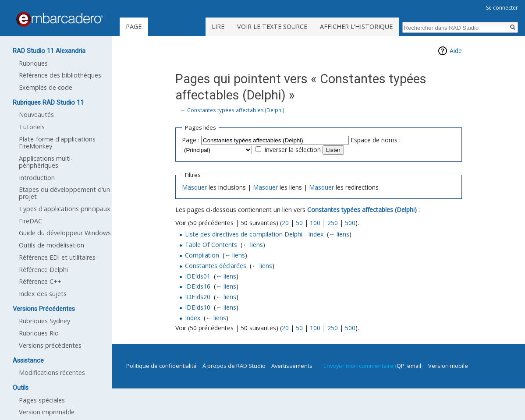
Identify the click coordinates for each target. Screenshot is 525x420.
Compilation (202, 255)
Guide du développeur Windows (65, 233)
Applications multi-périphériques (46, 162)
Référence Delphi (43, 270)
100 (315, 223)
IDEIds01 (198, 276)
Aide (456, 51)
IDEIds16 (198, 286)
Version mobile (448, 366)
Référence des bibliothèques (60, 75)
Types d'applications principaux (65, 209)
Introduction (37, 178)
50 (299, 223)
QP (401, 366)
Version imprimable (47, 412)
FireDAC (30, 221)
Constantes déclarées (216, 266)
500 (350, 223)
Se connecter (502, 8)
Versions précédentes (50, 345)
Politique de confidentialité (161, 366)
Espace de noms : (376, 140)
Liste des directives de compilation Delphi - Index (254, 234)
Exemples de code (46, 87)
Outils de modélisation (51, 245)
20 (285, 223)
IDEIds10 (198, 307)
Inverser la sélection (293, 150)
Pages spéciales (42, 400)
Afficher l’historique (356, 26)
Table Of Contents (211, 245)
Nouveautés (36, 115)
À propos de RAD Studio (234, 366)
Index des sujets (43, 294)
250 (333, 223)
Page (134, 26)
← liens (339, 234)
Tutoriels (32, 127)
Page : (191, 140)
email (414, 366)
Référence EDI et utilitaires (57, 257)
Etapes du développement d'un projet (64, 193)
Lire (218, 26)
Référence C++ (40, 281)
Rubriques (33, 63)
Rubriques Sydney (44, 321)
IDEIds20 (198, 297)
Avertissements (292, 366)
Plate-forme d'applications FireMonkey (57, 143)
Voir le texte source (272, 26)
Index (193, 318)
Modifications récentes (52, 372)
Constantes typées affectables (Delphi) (236, 110)
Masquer (194, 187)
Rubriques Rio (39, 333)
